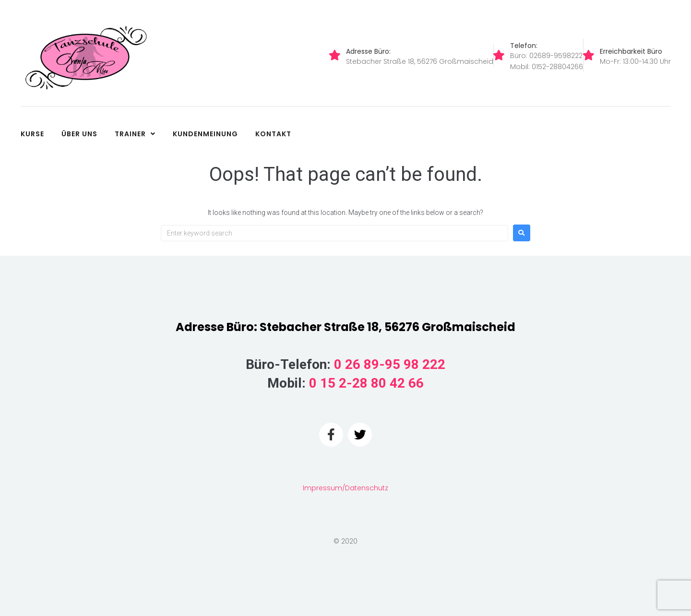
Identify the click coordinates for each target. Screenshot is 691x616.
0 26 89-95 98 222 (390, 364)
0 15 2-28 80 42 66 (366, 383)
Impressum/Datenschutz (345, 488)
